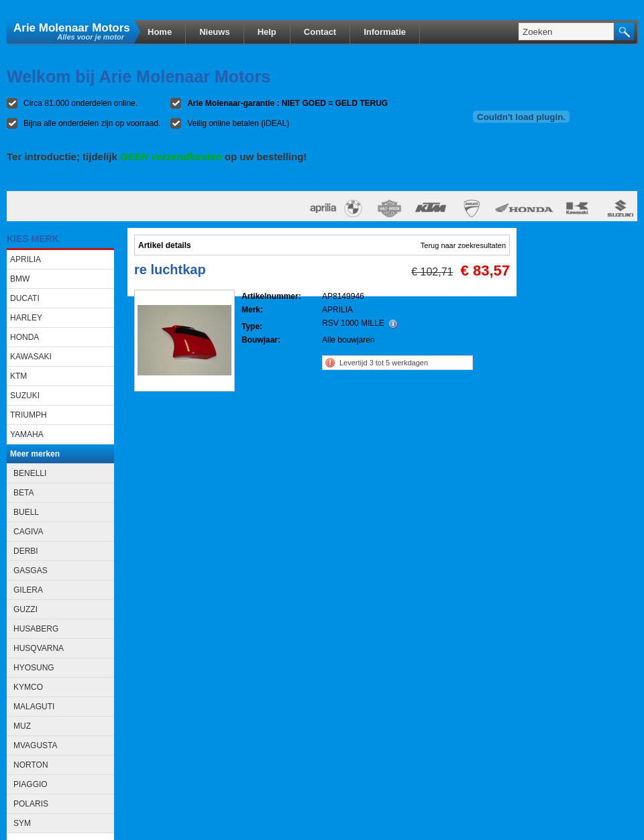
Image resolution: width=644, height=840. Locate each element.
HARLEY (26, 318)
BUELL (26, 512)
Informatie (385, 32)
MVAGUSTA (36, 745)
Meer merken (35, 454)
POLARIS (31, 804)
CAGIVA (28, 532)
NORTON (31, 765)
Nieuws (215, 32)
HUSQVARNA (39, 648)
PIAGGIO (31, 784)
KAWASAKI (31, 357)
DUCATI (25, 298)
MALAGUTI (34, 707)
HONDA (24, 337)
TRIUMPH (29, 415)
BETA (23, 493)
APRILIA (25, 259)
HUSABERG (36, 629)
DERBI (26, 551)
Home (160, 32)
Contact (320, 32)
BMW (20, 279)
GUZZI (25, 609)
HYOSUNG (34, 668)
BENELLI (30, 473)
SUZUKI (25, 396)
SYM (22, 823)
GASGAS (31, 571)
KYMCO (28, 687)
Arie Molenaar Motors (72, 27)
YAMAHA (27, 434)
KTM (18, 376)
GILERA (28, 590)
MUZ (22, 726)
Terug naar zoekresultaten (463, 245)
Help (267, 32)
